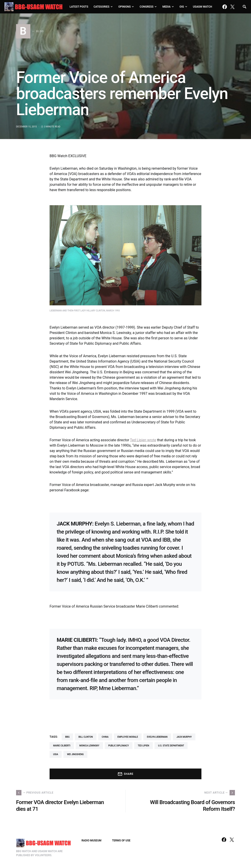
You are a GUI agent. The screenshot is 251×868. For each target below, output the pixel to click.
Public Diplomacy (119, 746)
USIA (56, 754)
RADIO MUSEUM (91, 841)
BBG (67, 737)
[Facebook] (225, 7)
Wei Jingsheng (75, 754)
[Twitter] (232, 7)
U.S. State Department (171, 746)
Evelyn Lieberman (157, 737)
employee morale (128, 737)
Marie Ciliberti (62, 746)
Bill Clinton (86, 737)
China (105, 737)
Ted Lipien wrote (143, 440)
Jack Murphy (184, 737)
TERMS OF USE (121, 841)
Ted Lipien (143, 746)
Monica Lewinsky (89, 746)
